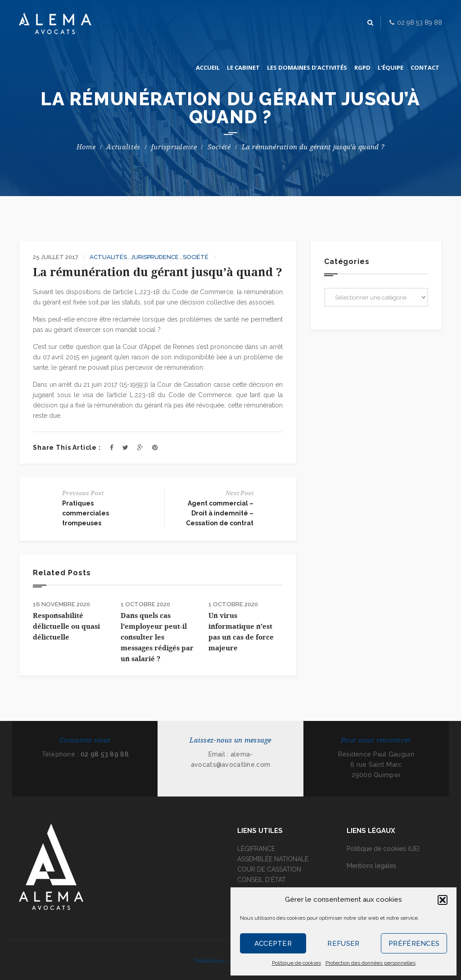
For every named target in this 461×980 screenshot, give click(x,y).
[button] (443, 900)
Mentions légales (371, 866)
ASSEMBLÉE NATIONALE (273, 859)
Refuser (343, 944)
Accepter (273, 944)
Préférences (414, 944)
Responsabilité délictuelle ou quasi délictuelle (66, 626)
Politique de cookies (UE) (383, 849)
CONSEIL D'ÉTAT (262, 880)
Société (219, 147)
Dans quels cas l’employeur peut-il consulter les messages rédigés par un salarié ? (157, 637)
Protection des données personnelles (371, 963)
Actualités (123, 147)
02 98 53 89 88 (105, 754)
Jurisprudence (174, 147)
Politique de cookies (296, 963)
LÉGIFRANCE (256, 849)
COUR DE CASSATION (269, 869)
